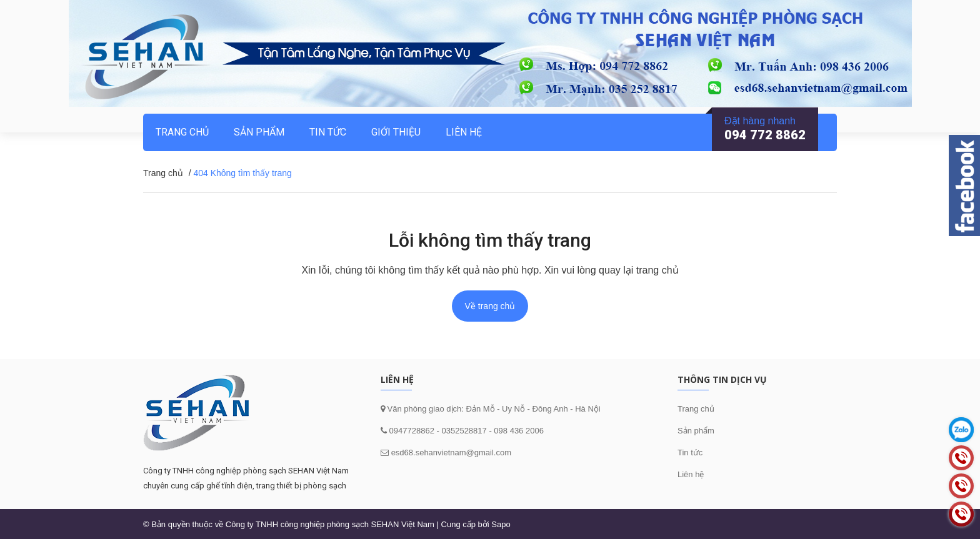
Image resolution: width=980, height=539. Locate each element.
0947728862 (411, 431)
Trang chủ (696, 409)
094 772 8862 (765, 135)
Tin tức (690, 452)
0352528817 (464, 431)
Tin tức (328, 132)
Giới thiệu (396, 132)
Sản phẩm (696, 431)
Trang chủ (182, 132)
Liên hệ (691, 474)
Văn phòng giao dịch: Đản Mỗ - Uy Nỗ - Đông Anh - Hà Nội (493, 409)
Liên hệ (464, 132)
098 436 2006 (519, 431)
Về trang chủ (490, 306)
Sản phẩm (259, 132)
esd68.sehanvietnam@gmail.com (451, 452)
